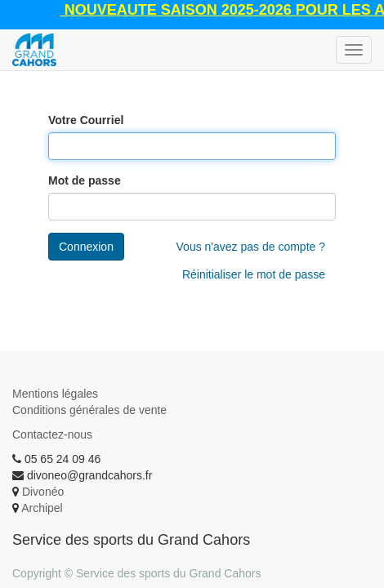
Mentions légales (55, 394)
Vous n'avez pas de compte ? (251, 247)
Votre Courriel (86, 120)
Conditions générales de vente (89, 410)
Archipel (42, 508)
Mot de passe (85, 180)
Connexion (86, 247)
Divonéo (43, 492)
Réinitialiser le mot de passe (254, 274)
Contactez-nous (52, 434)
